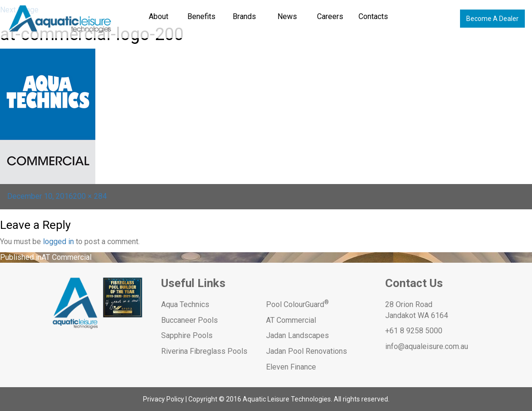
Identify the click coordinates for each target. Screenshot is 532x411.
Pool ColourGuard (297, 304)
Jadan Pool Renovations (307, 351)
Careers (330, 16)
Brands (244, 16)
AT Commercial (291, 320)
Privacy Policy (164, 399)
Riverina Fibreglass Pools (204, 351)
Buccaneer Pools (189, 320)
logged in (58, 241)
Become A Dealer (492, 19)
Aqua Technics (185, 304)
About (159, 16)
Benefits (201, 16)
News (287, 16)
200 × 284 (90, 196)
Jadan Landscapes (297, 335)
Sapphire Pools (187, 335)
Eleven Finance (291, 367)
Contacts (373, 16)
